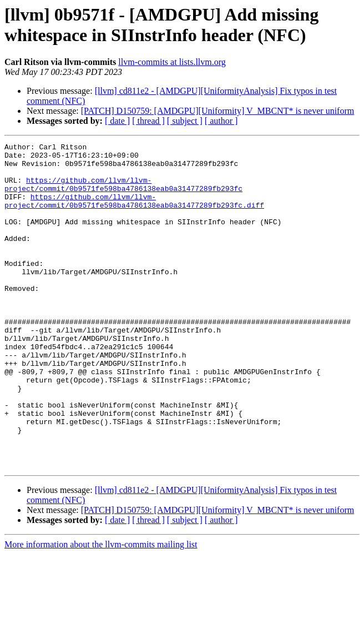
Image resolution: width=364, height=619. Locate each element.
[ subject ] (185, 121)
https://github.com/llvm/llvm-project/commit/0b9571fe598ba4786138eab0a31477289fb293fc (123, 193)
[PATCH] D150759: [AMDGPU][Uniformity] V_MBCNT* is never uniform (218, 111)
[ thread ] (148, 121)
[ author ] (221, 121)
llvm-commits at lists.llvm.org (172, 62)
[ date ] (117, 121)
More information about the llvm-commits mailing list (101, 609)
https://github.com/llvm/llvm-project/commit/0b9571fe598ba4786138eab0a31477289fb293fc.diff (134, 213)
